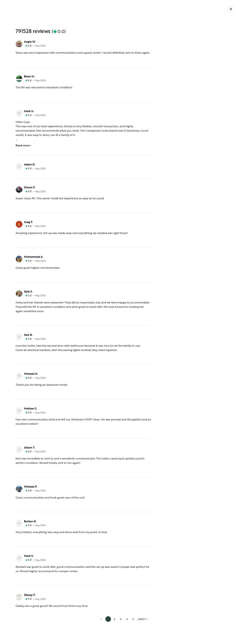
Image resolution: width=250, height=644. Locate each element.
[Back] (231, 9)
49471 (142, 619)
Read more (24, 145)
